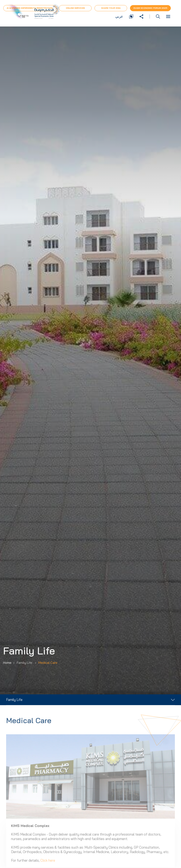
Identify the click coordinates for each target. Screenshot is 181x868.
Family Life (14, 700)
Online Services (75, 8)
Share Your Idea (111, 8)
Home (7, 663)
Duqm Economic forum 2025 (150, 8)
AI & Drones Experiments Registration (30, 8)
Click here (48, 864)
